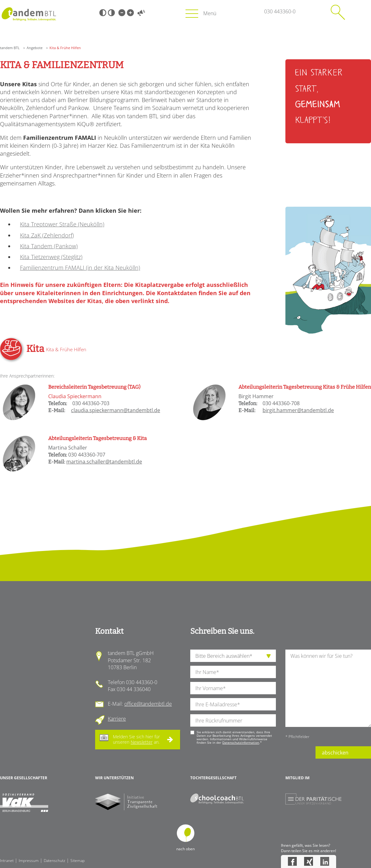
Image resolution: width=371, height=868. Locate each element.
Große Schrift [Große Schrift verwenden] (130, 13)
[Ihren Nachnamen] (233, 672)
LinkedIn (325, 861)
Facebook (292, 861)
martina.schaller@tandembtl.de (104, 462)
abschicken (335, 753)
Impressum (29, 861)
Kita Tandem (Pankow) (49, 246)
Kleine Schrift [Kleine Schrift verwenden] (122, 13)
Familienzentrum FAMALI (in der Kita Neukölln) (80, 268)
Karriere (117, 719)
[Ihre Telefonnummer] (233, 720)
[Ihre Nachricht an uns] (328, 688)
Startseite (29, 14)
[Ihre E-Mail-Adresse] (233, 704)
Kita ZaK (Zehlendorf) (47, 235)
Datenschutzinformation (241, 742)
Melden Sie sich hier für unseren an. (136, 739)
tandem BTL (10, 48)
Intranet (7, 861)
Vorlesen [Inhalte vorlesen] (141, 13)
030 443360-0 (280, 11)
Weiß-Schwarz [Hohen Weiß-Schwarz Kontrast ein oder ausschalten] (111, 13)
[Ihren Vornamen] (233, 688)
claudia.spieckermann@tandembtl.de (116, 410)
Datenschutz (55, 861)
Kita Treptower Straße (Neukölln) (62, 224)
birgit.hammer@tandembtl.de (298, 410)
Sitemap (78, 861)
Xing (309, 861)
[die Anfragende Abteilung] (233, 656)
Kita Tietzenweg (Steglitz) (51, 257)
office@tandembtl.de (148, 704)
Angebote (35, 48)
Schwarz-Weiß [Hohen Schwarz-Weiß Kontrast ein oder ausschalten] (103, 13)
